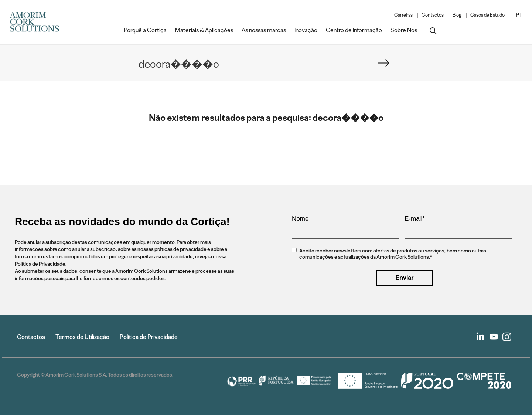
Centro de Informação (354, 30)
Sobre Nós (404, 30)
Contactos (433, 15)
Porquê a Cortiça (145, 30)
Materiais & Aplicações (204, 30)
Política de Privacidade (149, 337)
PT (519, 15)
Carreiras (403, 15)
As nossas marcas (264, 30)
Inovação (306, 30)
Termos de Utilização (82, 337)
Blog (457, 15)
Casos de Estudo (487, 15)
